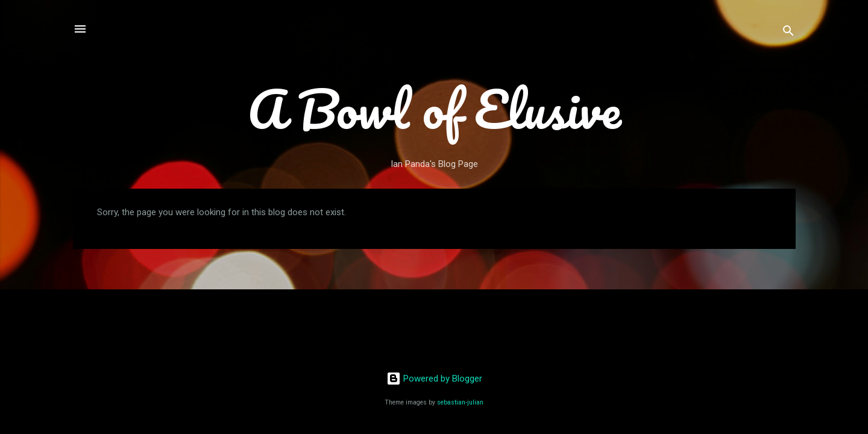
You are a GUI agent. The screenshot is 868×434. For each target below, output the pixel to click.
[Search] (788, 33)
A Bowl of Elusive (434, 108)
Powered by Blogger (434, 379)
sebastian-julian (460, 402)
